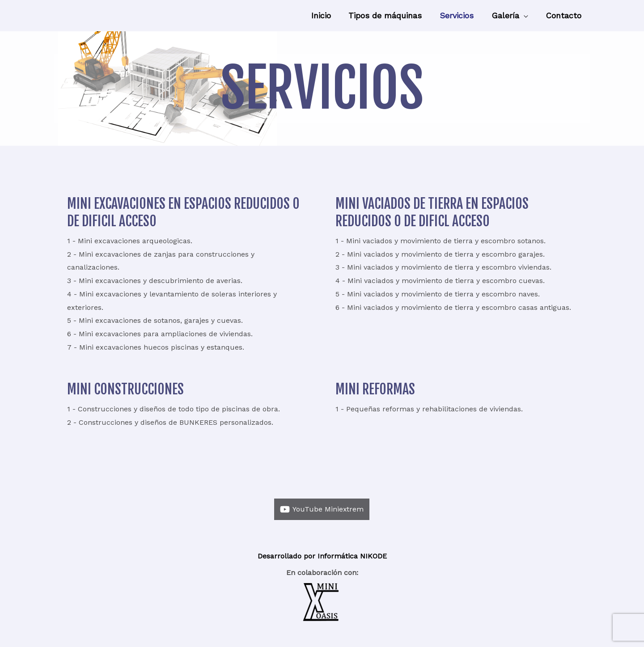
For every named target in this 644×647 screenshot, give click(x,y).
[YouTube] (322, 509)
